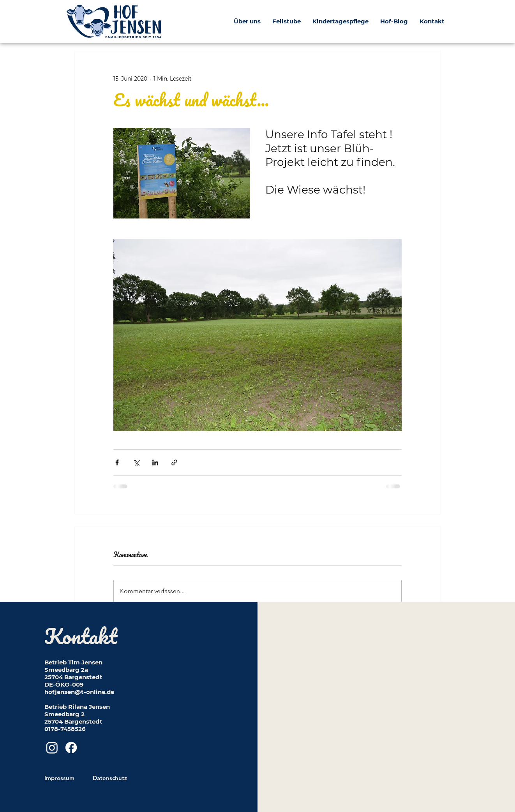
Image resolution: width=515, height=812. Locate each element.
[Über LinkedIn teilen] (155, 462)
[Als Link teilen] (174, 462)
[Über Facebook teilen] (117, 462)
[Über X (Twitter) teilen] (136, 462)
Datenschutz (110, 778)
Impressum (59, 778)
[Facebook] (71, 748)
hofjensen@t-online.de (79, 692)
